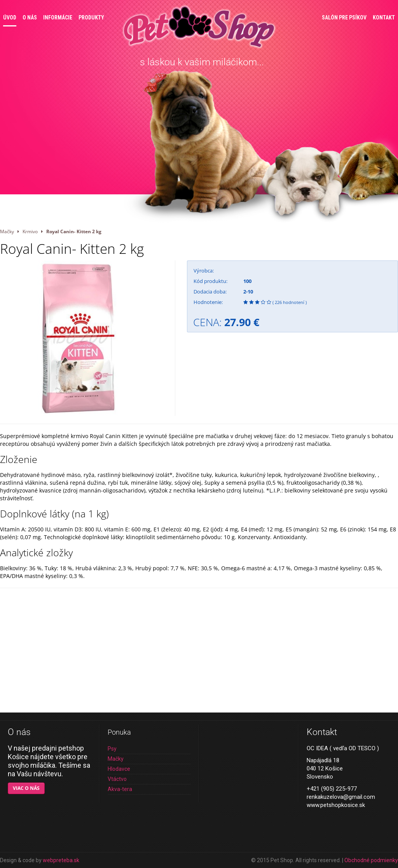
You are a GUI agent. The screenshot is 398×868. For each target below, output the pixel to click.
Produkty (91, 17)
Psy (112, 749)
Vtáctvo (117, 779)
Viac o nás (26, 788)
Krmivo (30, 231)
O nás (30, 17)
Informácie (58, 17)
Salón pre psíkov (344, 17)
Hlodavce (119, 769)
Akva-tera (120, 789)
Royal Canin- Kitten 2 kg (74, 231)
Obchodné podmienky (371, 860)
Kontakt (384, 17)
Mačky (7, 231)
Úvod (10, 17)
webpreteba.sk (61, 860)
